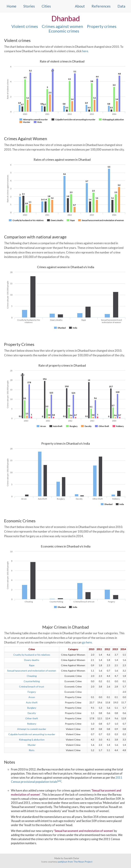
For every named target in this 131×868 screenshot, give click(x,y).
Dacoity (32, 713)
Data (121, 6)
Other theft (32, 718)
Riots (32, 750)
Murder (32, 745)
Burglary (32, 708)
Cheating (32, 676)
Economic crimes (64, 31)
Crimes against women (62, 26)
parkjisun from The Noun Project (75, 862)
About (80, 6)
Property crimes (102, 26)
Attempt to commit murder (32, 729)
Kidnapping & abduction (32, 740)
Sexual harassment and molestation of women (32, 671)
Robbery (32, 724)
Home (12, 6)
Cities (46, 6)
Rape (32, 665)
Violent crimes (25, 26)
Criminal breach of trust (32, 687)
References (101, 6)
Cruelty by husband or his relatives (32, 655)
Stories (29, 6)
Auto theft (32, 702)
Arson (32, 697)
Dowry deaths (32, 660)
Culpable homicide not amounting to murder (32, 734)
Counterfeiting (32, 681)
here (85, 51)
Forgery (32, 692)
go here (87, 642)
